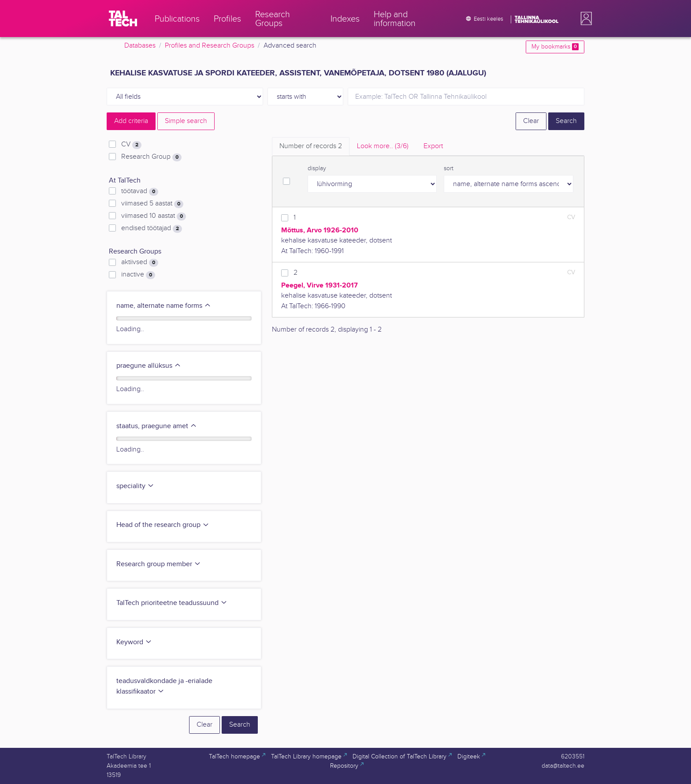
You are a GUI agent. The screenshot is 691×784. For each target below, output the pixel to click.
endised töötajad (152, 228)
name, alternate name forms (164, 306)
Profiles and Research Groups (210, 46)
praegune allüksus (149, 366)
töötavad (140, 191)
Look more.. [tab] (383, 146)
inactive (138, 275)
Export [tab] (433, 146)
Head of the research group (163, 525)
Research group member (159, 564)
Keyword (134, 642)
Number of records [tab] (311, 146)
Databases (140, 46)
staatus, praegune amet (157, 426)
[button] (584, 19)
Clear (531, 121)
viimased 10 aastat (154, 216)
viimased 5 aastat (152, 204)
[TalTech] (123, 19)
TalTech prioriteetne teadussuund (172, 603)
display (317, 168)
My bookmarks (555, 47)
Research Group (151, 157)
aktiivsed (140, 262)
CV (131, 145)
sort (449, 168)
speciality (135, 486)
